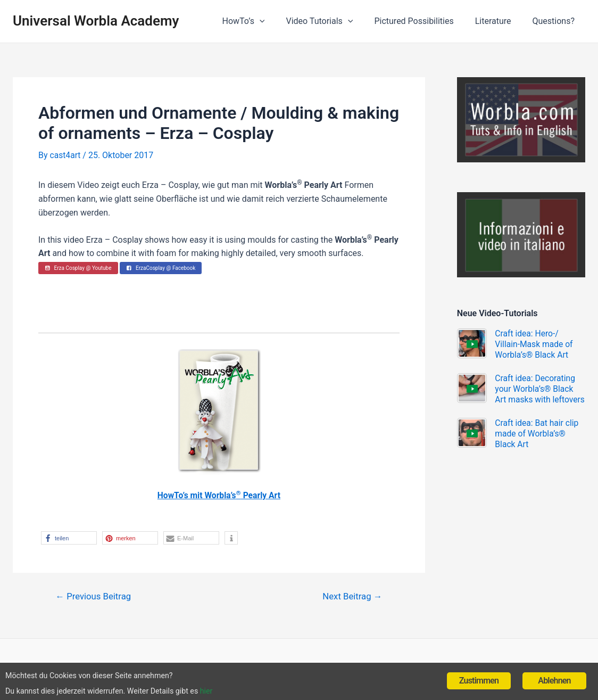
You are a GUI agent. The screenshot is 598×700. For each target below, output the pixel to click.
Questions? (556, 21)
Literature (500, 21)
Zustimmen (479, 676)
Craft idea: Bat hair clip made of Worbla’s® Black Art (538, 444)
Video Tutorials (334, 21)
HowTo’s (262, 21)
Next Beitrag (351, 596)
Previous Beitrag (94, 596)
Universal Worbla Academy (96, 21)
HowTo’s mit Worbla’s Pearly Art (219, 495)
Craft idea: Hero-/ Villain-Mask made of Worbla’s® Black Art (535, 344)
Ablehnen (554, 676)
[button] (69, 538)
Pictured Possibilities (424, 21)
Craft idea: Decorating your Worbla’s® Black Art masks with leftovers (517, 394)
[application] (279, 21)
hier (245, 690)
